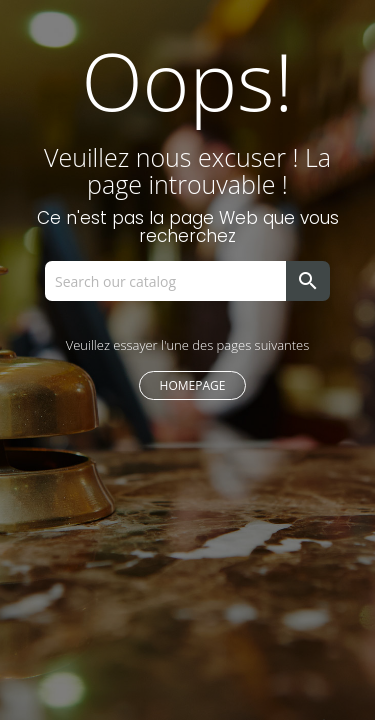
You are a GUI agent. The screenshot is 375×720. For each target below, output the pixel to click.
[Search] (172, 281)
